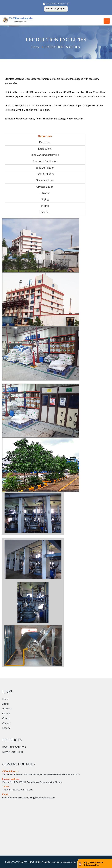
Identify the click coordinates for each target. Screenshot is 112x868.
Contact (6, 723)
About (5, 704)
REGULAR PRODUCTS (14, 747)
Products (7, 708)
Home (36, 47)
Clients (6, 718)
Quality (6, 713)
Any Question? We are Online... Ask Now (93, 864)
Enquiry (6, 728)
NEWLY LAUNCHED (13, 752)
